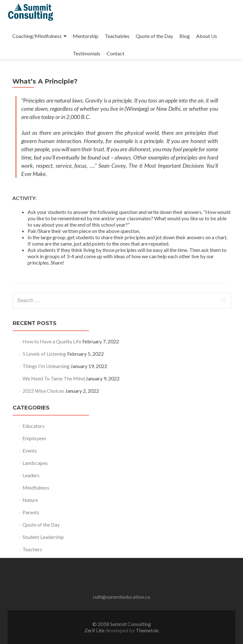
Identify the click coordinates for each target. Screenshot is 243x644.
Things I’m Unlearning (46, 366)
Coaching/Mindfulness (37, 36)
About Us (207, 36)
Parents (31, 512)
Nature (30, 500)
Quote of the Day (154, 36)
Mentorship (86, 36)
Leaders (31, 475)
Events (30, 450)
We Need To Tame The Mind (54, 378)
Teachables (117, 36)
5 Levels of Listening (44, 354)
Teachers (32, 549)
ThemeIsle (147, 630)
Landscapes (35, 463)
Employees (34, 438)
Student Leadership (43, 537)
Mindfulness (36, 488)
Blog (185, 36)
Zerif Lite (95, 630)
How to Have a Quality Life (52, 341)
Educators (34, 426)
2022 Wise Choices (43, 391)
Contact (115, 53)
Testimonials (87, 53)
